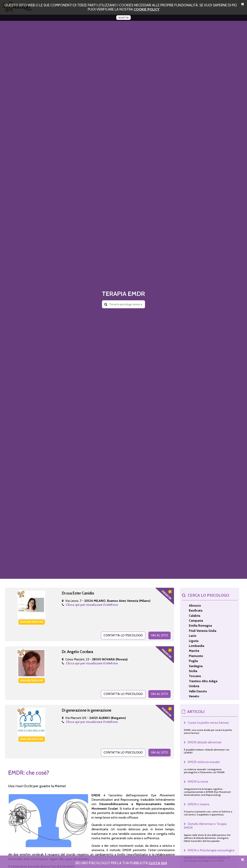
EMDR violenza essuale (204, 762)
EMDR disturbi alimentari (205, 742)
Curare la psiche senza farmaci (208, 723)
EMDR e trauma (198, 804)
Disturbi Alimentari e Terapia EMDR (205, 826)
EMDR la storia (198, 782)
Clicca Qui (158, 863)
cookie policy (147, 9)
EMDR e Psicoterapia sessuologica (211, 850)
